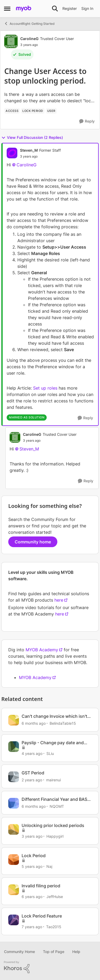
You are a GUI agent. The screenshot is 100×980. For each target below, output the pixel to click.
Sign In (87, 8)
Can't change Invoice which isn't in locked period (54, 716)
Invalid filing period (41, 886)
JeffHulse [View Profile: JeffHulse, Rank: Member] (55, 897)
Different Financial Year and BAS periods (54, 799)
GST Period (33, 773)
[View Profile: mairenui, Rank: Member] (14, 777)
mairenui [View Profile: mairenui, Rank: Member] (53, 780)
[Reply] (87, 121)
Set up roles (45, 388)
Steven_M (29, 449)
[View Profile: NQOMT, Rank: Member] (14, 803)
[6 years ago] (32, 897)
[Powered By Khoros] (50, 967)
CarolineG (27, 165)
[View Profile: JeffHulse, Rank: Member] (14, 890)
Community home (33, 542)
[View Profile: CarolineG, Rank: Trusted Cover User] (11, 41)
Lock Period (34, 856)
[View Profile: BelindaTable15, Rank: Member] (14, 720)
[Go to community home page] (24, 9)
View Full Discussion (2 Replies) (32, 138)
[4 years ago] (32, 753)
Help (76, 952)
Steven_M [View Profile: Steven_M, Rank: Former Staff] (29, 150)
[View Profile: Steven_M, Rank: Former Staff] (12, 153)
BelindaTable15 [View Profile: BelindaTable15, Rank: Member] (63, 723)
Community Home (19, 952)
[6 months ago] (34, 723)
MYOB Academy (42, 650)
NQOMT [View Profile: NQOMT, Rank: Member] (57, 806)
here (59, 600)
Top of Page (54, 952)
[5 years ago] (32, 866)
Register (70, 8)
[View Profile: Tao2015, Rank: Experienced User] (14, 920)
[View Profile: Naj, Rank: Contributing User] (14, 860)
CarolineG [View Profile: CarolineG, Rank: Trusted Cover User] (29, 39)
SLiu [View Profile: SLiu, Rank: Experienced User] (50, 753)
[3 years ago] (32, 836)
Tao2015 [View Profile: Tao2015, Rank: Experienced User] (54, 927)
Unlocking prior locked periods (53, 825)
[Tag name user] (51, 111)
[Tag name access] (12, 111)
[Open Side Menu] (7, 9)
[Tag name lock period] (33, 111)
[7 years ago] (32, 927)
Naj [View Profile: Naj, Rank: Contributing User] (49, 866)
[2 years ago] (32, 780)
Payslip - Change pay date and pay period (53, 743)
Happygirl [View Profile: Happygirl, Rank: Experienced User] (55, 836)
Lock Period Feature (42, 916)
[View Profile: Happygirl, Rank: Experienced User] (14, 829)
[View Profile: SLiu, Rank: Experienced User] (14, 747)
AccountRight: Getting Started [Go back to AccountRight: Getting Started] (29, 23)
